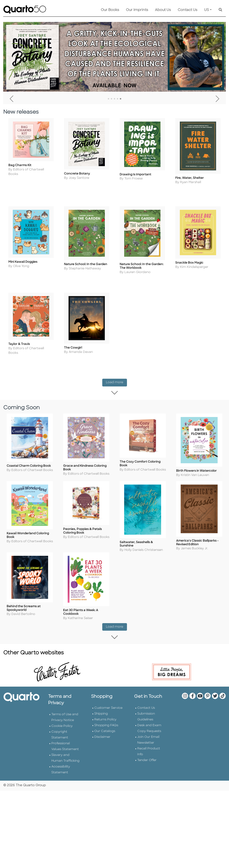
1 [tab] (108, 99)
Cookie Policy (62, 729)
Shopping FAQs (106, 728)
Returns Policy (105, 722)
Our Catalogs (105, 734)
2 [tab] (111, 99)
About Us (163, 10)
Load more (116, 381)
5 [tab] (121, 99)
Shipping (101, 717)
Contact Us (187, 10)
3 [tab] (114, 99)
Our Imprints (137, 10)
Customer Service (108, 711)
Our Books (110, 10)
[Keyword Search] (220, 10)
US (207, 10)
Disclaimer (102, 740)
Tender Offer (147, 763)
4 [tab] (118, 99)
